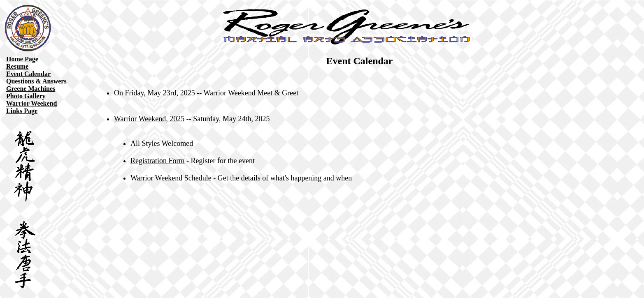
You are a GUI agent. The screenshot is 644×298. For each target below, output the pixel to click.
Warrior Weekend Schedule (171, 178)
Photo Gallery (26, 96)
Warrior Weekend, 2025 (149, 119)
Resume (17, 66)
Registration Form (158, 161)
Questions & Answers (36, 81)
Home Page (22, 59)
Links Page (22, 111)
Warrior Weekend (31, 103)
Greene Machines (31, 89)
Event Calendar (28, 74)
